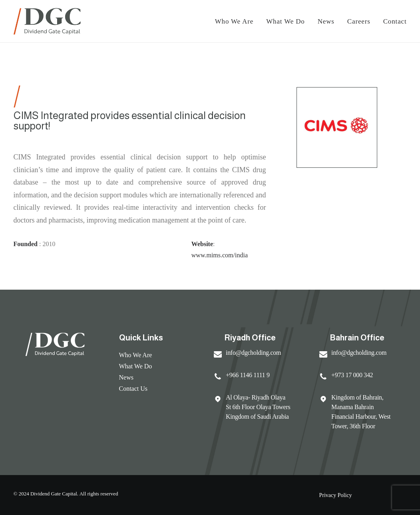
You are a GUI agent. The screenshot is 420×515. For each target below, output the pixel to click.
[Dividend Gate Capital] (47, 21)
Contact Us (133, 389)
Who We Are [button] (234, 21)
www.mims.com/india (220, 255)
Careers (359, 21)
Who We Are (136, 355)
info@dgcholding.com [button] (253, 353)
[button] (218, 355)
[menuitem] (237, 21)
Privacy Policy (336, 495)
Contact (395, 21)
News (326, 21)
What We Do (286, 21)
